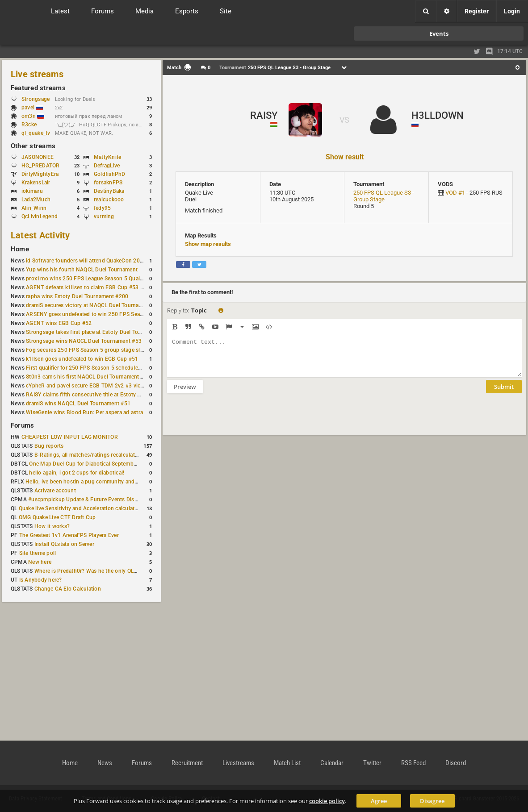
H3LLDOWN (438, 115)
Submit (504, 393)
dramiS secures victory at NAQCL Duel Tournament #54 (94, 305)
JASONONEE (38, 157)
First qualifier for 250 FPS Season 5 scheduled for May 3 (96, 368)
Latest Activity (40, 235)
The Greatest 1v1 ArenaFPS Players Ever (69, 535)
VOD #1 (455, 193)
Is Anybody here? (41, 580)
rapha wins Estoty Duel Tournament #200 (77, 296)
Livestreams (238, 763)
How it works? (52, 526)
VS (344, 120)
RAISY (264, 115)
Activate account (55, 491)
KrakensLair (36, 183)
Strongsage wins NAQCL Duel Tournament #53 (84, 341)
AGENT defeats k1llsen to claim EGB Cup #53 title (88, 287)
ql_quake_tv (36, 133)
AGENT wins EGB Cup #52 (59, 323)
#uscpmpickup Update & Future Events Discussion (91, 500)
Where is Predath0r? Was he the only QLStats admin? (100, 571)
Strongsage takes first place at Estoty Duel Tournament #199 (101, 332)
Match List (287, 763)
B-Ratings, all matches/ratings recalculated (88, 455)
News (105, 763)
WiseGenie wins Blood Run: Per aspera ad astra (84, 412)
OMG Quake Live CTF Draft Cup (57, 517)
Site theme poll (38, 553)
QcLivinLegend (40, 217)
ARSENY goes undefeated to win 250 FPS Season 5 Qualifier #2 (105, 314)
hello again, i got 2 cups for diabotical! (77, 473)
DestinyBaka (109, 191)
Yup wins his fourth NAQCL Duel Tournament (82, 270)
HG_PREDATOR (41, 166)
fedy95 (102, 208)
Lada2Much (36, 200)
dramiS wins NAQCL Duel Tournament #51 (78, 404)
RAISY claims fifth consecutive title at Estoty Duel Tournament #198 (110, 395)
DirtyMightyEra (40, 174)
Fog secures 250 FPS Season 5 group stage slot (86, 350)
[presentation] (235, 420)
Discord (456, 763)
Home (20, 249)
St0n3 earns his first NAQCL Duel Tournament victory (92, 377)
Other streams (33, 146)
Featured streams (38, 88)
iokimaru (32, 191)
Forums (22, 425)
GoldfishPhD (110, 174)
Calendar (332, 763)
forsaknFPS (108, 183)
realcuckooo (109, 200)
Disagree (432, 801)
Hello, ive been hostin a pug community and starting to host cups (107, 482)
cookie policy (327, 801)
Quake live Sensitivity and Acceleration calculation (81, 508)
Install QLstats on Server (64, 544)
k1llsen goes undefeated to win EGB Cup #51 (82, 359)
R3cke (29, 125)
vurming (104, 217)
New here (40, 562)
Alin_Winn (34, 208)
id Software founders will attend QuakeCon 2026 (86, 261)
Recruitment (187, 763)
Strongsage (36, 99)
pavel (32, 108)
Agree (379, 801)
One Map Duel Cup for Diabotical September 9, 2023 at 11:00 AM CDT (116, 464)
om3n (33, 116)
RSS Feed (413, 763)
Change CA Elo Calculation (68, 589)
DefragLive (107, 166)
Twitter (372, 763)
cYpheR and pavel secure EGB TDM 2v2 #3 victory (88, 386)
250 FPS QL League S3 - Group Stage (384, 196)
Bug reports (49, 446)
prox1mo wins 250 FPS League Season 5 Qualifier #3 (92, 279)
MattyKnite (107, 157)
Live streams (37, 74)
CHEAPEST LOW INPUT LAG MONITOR (70, 437)
